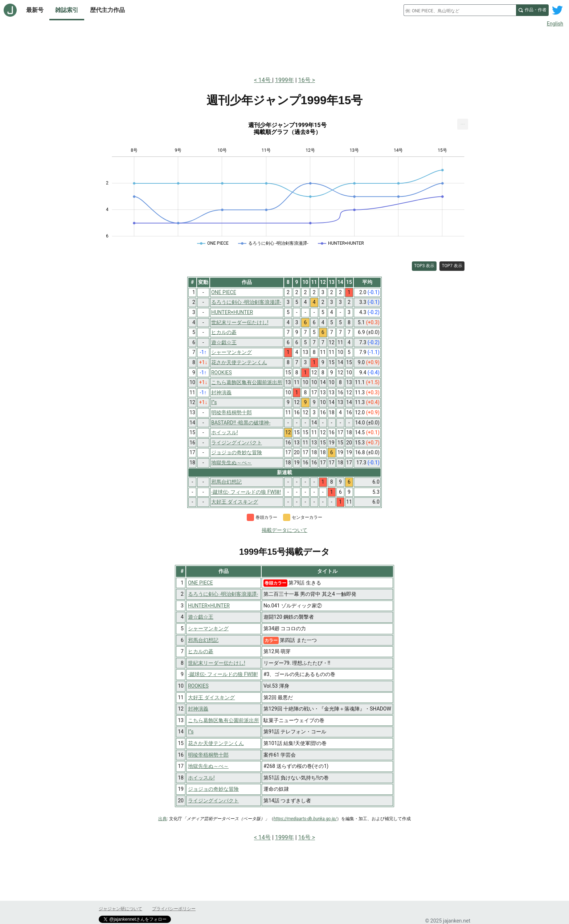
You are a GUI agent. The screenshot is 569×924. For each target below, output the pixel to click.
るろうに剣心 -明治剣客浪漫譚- (223, 594)
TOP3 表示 (424, 266)
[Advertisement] (284, 50)
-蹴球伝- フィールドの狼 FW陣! (223, 674)
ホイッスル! (201, 778)
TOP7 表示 (452, 266)
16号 (304, 80)
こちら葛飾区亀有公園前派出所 (224, 720)
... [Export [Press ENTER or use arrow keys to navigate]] (463, 123)
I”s (191, 732)
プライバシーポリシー (174, 909)
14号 (265, 80)
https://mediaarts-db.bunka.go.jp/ (305, 819)
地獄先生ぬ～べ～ (208, 766)
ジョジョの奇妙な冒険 (213, 789)
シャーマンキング (208, 628)
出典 (163, 819)
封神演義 (198, 709)
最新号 (35, 10)
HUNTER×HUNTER (209, 606)
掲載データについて (284, 530)
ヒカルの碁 (201, 651)
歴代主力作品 (107, 10)
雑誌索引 (67, 10)
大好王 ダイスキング (211, 697)
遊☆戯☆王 (201, 617)
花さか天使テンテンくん (216, 743)
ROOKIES (198, 686)
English (555, 24)
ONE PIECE (200, 583)
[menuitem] (463, 124)
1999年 (284, 80)
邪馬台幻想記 (203, 640)
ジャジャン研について (120, 909)
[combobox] (460, 10)
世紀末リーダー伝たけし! (217, 663)
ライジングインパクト (213, 801)
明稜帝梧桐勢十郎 (208, 755)
